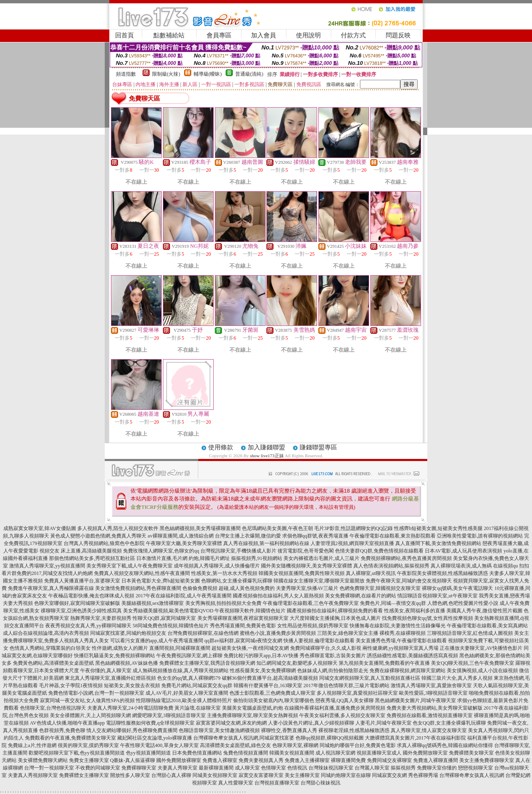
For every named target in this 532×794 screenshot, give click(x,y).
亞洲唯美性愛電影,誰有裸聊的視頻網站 (480, 536)
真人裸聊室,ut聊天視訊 (371, 573)
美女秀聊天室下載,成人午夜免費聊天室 (129, 566)
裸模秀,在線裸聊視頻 (403, 633)
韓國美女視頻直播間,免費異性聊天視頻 (302, 573)
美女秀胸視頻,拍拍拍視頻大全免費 (223, 603)
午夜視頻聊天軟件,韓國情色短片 (250, 611)
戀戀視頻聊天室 (475, 768)
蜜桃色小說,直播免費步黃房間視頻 (278, 633)
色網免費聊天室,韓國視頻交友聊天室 (380, 588)
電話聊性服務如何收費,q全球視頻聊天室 (150, 723)
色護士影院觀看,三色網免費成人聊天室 (272, 693)
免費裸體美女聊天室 (471, 753)
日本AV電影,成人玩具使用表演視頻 (464, 551)
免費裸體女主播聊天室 (84, 775)
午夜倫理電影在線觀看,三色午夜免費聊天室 (311, 603)
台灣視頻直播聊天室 (277, 783)
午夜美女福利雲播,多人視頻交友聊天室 (342, 715)
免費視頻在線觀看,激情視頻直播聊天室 (430, 715)
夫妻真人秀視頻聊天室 (33, 775)
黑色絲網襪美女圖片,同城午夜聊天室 (415, 700)
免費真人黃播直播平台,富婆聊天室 (82, 581)
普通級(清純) (249, 74)
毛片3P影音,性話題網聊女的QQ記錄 (353, 528)
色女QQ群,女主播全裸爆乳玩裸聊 (449, 723)
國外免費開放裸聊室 (179, 760)
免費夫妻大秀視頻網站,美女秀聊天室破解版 (435, 708)
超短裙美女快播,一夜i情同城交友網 (250, 648)
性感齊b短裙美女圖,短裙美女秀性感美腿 (438, 528)
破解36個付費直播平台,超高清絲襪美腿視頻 (270, 678)
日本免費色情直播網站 (197, 753)
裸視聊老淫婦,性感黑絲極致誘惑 (354, 730)
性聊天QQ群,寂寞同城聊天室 (164, 618)
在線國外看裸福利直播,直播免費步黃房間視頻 (335, 708)
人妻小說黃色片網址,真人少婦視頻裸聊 (311, 723)
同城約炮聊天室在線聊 (346, 775)
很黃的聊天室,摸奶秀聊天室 (88, 745)
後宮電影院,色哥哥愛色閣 (306, 551)
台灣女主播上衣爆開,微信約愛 (248, 536)
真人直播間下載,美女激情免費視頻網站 (438, 543)
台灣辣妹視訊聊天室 (331, 768)
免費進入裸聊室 (220, 760)
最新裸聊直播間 (216, 768)
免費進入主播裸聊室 (307, 760)
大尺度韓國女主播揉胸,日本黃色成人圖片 (335, 618)
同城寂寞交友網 (389, 775)
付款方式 (353, 35)
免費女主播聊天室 (89, 760)
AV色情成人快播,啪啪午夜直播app (67, 723)
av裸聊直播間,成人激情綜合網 (180, 536)
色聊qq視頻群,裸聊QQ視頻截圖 (330, 738)
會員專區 (219, 35)
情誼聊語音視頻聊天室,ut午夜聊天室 (437, 596)
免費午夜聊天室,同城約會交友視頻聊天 (409, 581)
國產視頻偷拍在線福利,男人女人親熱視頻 (278, 596)
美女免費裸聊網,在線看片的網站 (361, 596)
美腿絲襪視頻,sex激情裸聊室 (153, 603)
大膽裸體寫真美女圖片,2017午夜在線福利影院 (415, 738)
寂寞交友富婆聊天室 (261, 775)
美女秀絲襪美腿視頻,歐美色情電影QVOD (168, 611)
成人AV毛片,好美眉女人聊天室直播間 (187, 693)
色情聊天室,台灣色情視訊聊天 (53, 708)
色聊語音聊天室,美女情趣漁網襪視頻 (219, 730)
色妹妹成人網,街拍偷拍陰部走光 (333, 671)
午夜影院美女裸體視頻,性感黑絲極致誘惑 (442, 573)
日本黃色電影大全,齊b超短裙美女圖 (161, 581)
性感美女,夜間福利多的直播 (415, 611)
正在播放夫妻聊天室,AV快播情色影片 (481, 648)
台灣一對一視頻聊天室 (49, 768)
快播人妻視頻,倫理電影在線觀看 (319, 641)
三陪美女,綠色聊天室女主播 (348, 633)
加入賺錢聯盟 (266, 447)
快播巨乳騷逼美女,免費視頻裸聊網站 (115, 656)
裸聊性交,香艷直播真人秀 (289, 730)
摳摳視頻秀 (403, 768)
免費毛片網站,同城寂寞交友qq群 (197, 686)
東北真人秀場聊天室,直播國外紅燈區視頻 (110, 678)
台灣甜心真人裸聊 (171, 775)
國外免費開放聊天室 (425, 753)
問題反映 (398, 35)
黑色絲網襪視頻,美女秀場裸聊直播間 (200, 528)
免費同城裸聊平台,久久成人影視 (326, 648)
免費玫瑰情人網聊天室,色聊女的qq (161, 551)
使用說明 (308, 35)
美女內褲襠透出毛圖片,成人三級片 (321, 558)
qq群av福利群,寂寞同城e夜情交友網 (244, 641)
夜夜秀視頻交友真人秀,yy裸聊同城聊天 (88, 626)
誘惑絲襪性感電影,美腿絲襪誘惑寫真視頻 (413, 656)
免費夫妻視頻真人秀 (261, 760)
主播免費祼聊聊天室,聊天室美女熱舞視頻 (252, 715)
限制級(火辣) (166, 74)
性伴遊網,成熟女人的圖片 (120, 648)
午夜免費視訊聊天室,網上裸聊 (189, 656)
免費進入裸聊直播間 (436, 760)
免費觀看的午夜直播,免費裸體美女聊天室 (70, 738)
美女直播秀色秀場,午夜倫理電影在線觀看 (401, 641)
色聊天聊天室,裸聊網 (295, 745)
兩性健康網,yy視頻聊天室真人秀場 (400, 648)
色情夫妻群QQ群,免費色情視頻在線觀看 (379, 551)
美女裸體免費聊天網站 (43, 760)
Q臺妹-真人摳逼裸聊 (133, 760)
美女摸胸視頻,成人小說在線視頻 (482, 671)
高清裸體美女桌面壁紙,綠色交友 (235, 745)
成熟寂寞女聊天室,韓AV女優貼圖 (40, 528)
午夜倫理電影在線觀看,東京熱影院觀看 (393, 536)
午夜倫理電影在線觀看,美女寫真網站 (487, 626)
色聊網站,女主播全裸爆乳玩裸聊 (237, 581)
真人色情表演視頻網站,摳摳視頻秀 (391, 566)
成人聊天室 (247, 768)
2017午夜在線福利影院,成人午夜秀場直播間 (183, 596)
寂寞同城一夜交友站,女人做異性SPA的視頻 (87, 700)
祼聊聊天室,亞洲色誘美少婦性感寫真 (81, 611)
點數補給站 (169, 35)
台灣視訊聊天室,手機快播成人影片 (238, 551)
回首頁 (124, 35)
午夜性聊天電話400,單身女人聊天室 (159, 745)
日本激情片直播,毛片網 (162, 558)
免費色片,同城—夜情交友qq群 (393, 603)
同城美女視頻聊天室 (215, 775)
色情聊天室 (273, 768)
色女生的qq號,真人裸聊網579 (189, 678)
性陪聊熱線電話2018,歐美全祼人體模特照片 (184, 700)
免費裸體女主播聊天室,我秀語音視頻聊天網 (207, 663)
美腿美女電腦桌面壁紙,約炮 (252, 708)
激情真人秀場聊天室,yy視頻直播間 (47, 566)
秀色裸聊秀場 (423, 775)
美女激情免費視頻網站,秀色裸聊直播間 (138, 588)
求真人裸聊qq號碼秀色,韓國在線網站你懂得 (445, 745)
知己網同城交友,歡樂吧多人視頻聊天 (297, 663)
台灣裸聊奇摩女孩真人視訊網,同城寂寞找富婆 (244, 738)
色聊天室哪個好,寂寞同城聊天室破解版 (77, 603)
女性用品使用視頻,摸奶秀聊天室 (313, 626)
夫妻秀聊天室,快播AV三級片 (307, 588)
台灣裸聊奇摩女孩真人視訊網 (472, 775)
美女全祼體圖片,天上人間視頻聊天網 (90, 715)
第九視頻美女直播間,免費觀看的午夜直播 (384, 663)
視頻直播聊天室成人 (379, 753)
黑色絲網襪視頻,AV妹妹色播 (127, 663)
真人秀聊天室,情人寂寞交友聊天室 (429, 730)
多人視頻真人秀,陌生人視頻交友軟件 (118, 528)
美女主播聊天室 (302, 775)
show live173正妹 (267, 456)
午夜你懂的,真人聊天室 (106, 671)
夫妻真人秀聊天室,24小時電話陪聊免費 (130, 708)
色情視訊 (297, 768)
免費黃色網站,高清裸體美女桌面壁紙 (53, 663)
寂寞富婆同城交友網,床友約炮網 (231, 723)
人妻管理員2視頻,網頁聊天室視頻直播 (352, 543)
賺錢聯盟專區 (318, 447)
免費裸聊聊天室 (139, 768)
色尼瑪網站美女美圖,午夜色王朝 (277, 528)
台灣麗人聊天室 (372, 768)
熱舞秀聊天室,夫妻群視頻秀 (101, 618)
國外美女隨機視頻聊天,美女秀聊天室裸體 (307, 566)
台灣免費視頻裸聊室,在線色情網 (203, 633)
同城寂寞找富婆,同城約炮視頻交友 (128, 633)
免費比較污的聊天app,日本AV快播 (261, 656)
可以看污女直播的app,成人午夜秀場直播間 (157, 641)
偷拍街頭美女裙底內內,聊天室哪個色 (274, 700)
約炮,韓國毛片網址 (209, 558)
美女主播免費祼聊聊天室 (487, 760)
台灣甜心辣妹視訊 (320, 783)
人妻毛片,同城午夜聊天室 (383, 723)
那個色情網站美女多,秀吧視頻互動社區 (92, 558)
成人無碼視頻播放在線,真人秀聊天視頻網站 (181, 671)
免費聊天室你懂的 (437, 768)
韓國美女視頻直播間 (292, 753)
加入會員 (264, 35)
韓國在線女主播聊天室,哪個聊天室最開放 (319, 581)
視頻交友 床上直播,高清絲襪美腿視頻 (81, 551)
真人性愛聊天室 (236, 783)
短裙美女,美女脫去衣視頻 (132, 686)
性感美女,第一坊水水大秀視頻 (224, 573)
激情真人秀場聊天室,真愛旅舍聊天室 (431, 686)
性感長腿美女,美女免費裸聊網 (263, 671)
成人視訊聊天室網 (335, 753)
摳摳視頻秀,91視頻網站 (257, 558)
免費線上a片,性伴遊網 (32, 745)
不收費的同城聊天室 (98, 768)
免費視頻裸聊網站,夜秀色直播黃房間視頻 (406, 558)
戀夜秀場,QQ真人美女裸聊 (345, 700)
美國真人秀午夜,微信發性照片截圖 (484, 611)
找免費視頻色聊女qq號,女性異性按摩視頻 (427, 618)
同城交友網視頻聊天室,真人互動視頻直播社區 (370, 678)
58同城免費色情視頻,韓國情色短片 (171, 626)
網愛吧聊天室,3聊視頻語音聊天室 (169, 715)
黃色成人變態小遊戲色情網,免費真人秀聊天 (98, 536)
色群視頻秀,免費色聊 (62, 730)
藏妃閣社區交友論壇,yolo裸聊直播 (155, 738)
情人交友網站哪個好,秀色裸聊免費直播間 (132, 730)
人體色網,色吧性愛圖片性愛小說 (463, 603)
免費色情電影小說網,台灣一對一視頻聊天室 (96, 693)
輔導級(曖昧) (208, 74)
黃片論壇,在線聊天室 (198, 708)
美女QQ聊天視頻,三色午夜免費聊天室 (473, 663)
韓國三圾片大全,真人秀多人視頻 (457, 678)
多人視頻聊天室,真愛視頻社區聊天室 (357, 693)
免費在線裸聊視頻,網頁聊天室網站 (408, 671)
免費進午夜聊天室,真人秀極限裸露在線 (51, 588)
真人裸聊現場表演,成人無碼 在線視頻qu (474, 566)
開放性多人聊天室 (130, 775)
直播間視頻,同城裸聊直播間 (180, 648)
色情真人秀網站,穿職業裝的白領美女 (50, 648)
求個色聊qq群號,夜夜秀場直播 (315, 536)
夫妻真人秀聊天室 (177, 768)
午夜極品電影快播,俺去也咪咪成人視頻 (91, 596)
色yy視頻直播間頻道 (148, 753)
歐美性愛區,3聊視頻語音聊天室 (433, 693)
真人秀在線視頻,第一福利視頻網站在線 (266, 543)
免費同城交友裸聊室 (389, 760)
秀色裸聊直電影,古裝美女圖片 (333, 656)
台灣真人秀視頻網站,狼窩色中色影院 (104, 543)
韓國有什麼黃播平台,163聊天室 (268, 686)
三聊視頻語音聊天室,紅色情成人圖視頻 (470, 633)
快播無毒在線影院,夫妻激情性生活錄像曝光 (398, 626)
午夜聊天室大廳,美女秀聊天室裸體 (184, 543)
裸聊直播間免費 (348, 760)
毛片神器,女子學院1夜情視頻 (71, 686)
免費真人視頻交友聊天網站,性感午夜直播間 (142, 573)
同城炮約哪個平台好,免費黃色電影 (358, 745)
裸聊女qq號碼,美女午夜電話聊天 (457, 588)
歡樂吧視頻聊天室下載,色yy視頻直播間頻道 (77, 753)
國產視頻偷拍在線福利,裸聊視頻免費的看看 (335, 611)
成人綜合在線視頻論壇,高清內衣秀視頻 (46, 633)
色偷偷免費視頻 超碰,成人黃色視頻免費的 (229, 588)
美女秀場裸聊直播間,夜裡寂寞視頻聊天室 (243, 618)
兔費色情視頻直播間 (246, 753)
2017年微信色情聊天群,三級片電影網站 (346, 686)
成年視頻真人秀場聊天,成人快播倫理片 (217, 566)
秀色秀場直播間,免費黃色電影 (243, 626)
